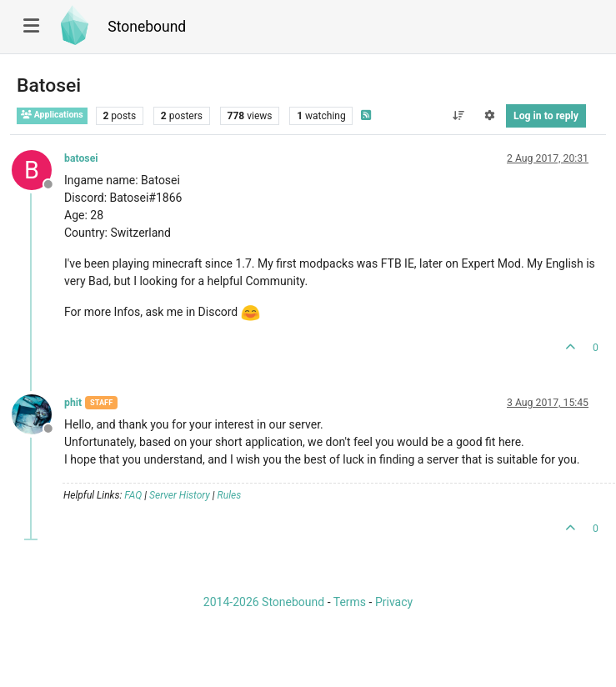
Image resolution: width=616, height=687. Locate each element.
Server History (180, 495)
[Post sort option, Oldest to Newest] (458, 116)
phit (73, 403)
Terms (350, 602)
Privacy (394, 602)
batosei (81, 158)
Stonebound (147, 27)
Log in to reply (546, 116)
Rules (230, 495)
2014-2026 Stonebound (264, 602)
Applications (52, 115)
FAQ (133, 495)
